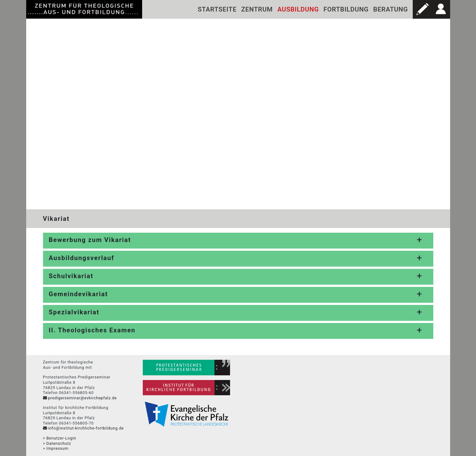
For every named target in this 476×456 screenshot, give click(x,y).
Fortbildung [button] (346, 9)
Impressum (58, 448)
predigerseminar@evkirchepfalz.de (82, 398)
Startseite (217, 9)
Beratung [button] (390, 9)
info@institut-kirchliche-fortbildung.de (86, 428)
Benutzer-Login (61, 438)
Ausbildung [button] (298, 9)
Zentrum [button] (257, 9)
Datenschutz (59, 443)
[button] (422, 9)
